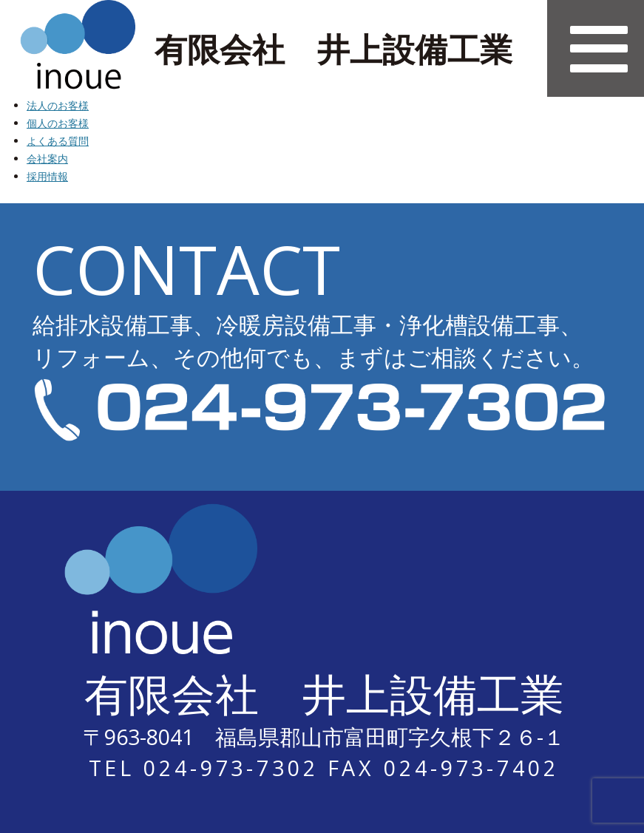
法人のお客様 (58, 105)
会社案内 (47, 159)
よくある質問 (58, 141)
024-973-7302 (231, 768)
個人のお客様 (58, 123)
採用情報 (47, 176)
